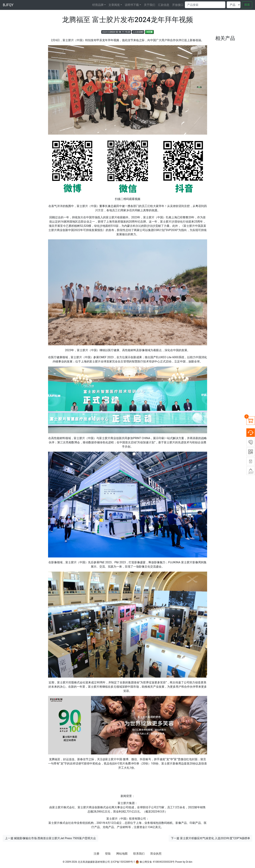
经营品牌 (98, 5)
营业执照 (156, 854)
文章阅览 (114, 5)
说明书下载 (132, 5)
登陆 (108, 854)
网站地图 (122, 854)
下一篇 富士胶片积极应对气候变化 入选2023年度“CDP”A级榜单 (210, 838)
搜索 (247, 5)
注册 (96, 854)
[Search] (205, 5)
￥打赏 (149, 32)
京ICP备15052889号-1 (123, 862)
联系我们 (139, 854)
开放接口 (178, 5)
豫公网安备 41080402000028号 (155, 862)
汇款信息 (164, 5)
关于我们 (150, 5)
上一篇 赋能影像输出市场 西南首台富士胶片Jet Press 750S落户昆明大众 (50, 838)
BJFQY (8, 5)
